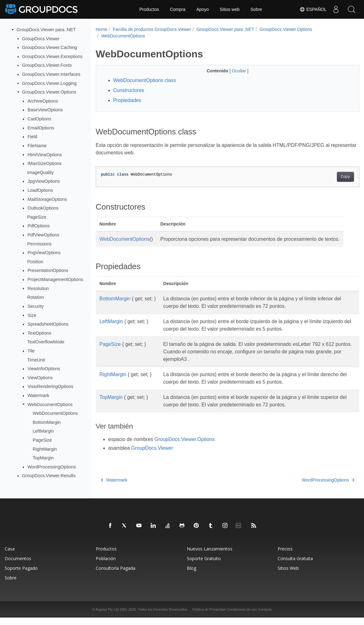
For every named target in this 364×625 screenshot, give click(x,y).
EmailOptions (41, 128)
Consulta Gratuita (295, 566)
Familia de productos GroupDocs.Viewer (152, 29)
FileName (37, 146)
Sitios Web (288, 576)
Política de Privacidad (209, 617)
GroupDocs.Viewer (41, 38)
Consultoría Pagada (116, 576)
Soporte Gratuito (204, 566)
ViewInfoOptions (44, 369)
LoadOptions (40, 190)
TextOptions (39, 333)
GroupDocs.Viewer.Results (49, 476)
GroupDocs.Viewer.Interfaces (51, 74)
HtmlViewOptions (45, 154)
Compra (178, 9)
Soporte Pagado (21, 576)
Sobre (256, 9)
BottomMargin (47, 422)
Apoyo (202, 9)
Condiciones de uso (242, 617)
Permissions (39, 244)
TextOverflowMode (46, 342)
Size (32, 315)
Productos (149, 9)
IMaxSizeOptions (44, 163)
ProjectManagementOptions (55, 279)
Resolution (38, 288)
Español (313, 9)
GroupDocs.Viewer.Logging (49, 83)
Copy (327, 177)
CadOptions (39, 119)
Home (102, 29)
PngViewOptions (44, 253)
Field (32, 137)
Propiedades (127, 100)
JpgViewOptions (44, 181)
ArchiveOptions (43, 101)
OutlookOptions (43, 208)
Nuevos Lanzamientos (210, 556)
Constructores (129, 90)
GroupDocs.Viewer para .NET (46, 30)
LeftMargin (43, 431)
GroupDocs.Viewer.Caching (50, 47)
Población (106, 566)
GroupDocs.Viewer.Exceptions (52, 56)
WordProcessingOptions (52, 467)
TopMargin (43, 458)
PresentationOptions (48, 270)
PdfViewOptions (43, 235)
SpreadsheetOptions (48, 324)
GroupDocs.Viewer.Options (49, 92)
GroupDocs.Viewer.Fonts (47, 65)
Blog (192, 576)
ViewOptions (40, 378)
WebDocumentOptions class (145, 80)
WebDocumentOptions (50, 404)
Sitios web (230, 9)
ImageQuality (40, 172)
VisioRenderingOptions (50, 386)
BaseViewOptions (45, 110)
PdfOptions (39, 226)
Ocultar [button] (230, 71)
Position (35, 262)
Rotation (36, 297)
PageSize (37, 217)
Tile (31, 351)
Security (36, 306)
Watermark (38, 395)
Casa (10, 556)
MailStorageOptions (47, 199)
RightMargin (45, 449)
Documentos (18, 566)
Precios (285, 556)
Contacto (265, 617)
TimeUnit (36, 360)
